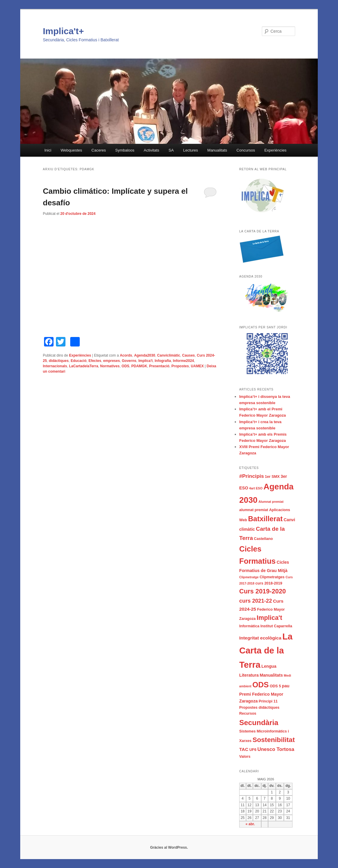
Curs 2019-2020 (263, 591)
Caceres (98, 150)
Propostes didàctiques (259, 708)
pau (286, 686)
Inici (48, 150)
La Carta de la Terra (266, 650)
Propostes (180, 366)
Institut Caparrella (276, 626)
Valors (245, 757)
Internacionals (55, 366)
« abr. (250, 824)
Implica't (145, 361)
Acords (126, 355)
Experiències (275, 150)
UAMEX (197, 366)
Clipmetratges (272, 577)
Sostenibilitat (274, 740)
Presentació (159, 366)
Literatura (249, 675)
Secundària (259, 723)
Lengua (269, 666)
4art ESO (256, 488)
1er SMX (272, 477)
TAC (244, 749)
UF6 (253, 750)
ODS (126, 366)
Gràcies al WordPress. (169, 847)
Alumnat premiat (271, 502)
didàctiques (59, 361)
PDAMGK (139, 366)
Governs (129, 361)
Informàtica (249, 626)
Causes (188, 355)
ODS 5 (275, 686)
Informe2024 (183, 361)
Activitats (151, 150)
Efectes (95, 361)
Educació (78, 361)
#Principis (252, 476)
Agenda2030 (145, 355)
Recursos (248, 713)
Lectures (190, 150)
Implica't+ (63, 31)
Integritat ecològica (260, 638)
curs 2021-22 (256, 601)
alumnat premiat (254, 510)
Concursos (246, 150)
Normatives (110, 366)
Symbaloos (125, 150)
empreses (112, 361)
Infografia (163, 361)
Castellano (263, 539)
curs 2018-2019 (269, 583)
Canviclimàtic (169, 355)
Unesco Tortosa (276, 749)
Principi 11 (268, 701)
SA (171, 150)
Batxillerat (265, 519)
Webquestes (71, 150)
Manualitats (217, 150)
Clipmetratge (249, 577)
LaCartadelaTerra (84, 366)
